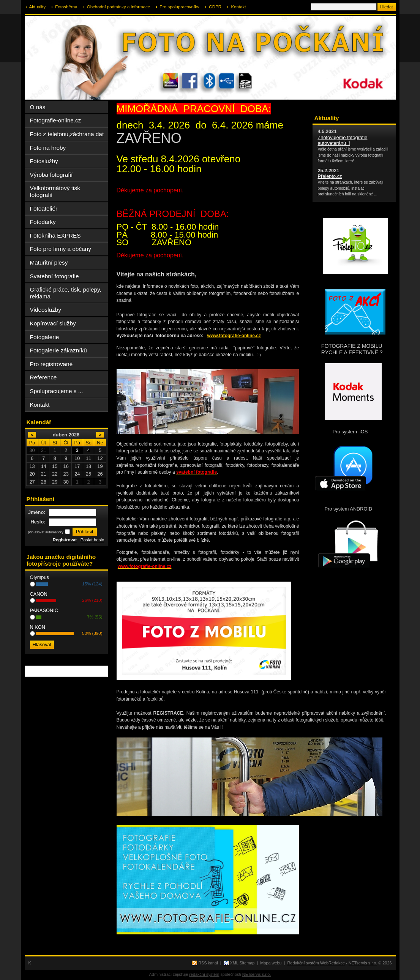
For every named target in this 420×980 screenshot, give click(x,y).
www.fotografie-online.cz (234, 336)
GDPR (215, 7)
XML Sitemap (242, 963)
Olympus (40, 577)
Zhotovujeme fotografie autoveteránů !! (343, 140)
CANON (39, 594)
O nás (38, 107)
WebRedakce (332, 963)
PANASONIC (44, 610)
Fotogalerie (45, 337)
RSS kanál (208, 963)
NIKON (38, 627)
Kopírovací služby (53, 323)
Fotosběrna (66, 7)
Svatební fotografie (54, 276)
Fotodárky (43, 222)
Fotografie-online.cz (56, 120)
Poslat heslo (92, 540)
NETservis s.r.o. (363, 963)
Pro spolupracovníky (179, 7)
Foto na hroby (48, 148)
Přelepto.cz (330, 176)
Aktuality (38, 7)
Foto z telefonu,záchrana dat (67, 134)
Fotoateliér (44, 209)
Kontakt (238, 7)
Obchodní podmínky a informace (118, 7)
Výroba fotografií (51, 175)
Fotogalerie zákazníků (58, 350)
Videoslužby (46, 310)
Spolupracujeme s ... (57, 391)
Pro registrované (51, 364)
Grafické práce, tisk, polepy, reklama (66, 293)
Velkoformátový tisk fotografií (55, 191)
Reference (43, 377)
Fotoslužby (44, 161)
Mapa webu (271, 963)
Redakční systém (303, 963)
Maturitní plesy (49, 262)
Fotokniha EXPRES (55, 235)
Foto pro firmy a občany (61, 249)
